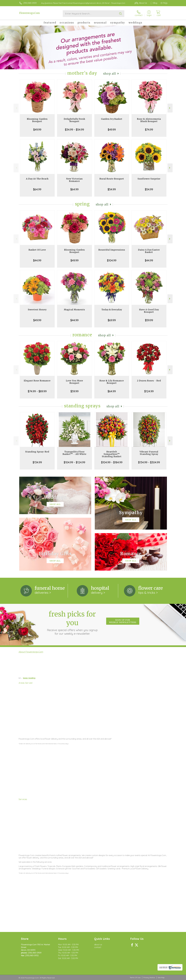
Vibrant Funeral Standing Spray (149, 453)
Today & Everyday (112, 310)
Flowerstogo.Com (30, 13)
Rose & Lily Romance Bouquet (112, 382)
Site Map (161, 978)
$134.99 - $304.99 (149, 462)
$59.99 (149, 320)
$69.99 (112, 320)
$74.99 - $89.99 (37, 391)
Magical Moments (74, 310)
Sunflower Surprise (149, 179)
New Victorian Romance (74, 180)
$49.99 (37, 130)
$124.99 (149, 391)
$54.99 (112, 189)
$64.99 (37, 189)
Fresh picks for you (72, 623)
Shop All (110, 74)
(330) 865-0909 (30, 3)
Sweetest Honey (37, 310)
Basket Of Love (37, 250)
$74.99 (149, 130)
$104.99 (112, 260)
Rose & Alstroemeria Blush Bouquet (149, 120)
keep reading (29, 678)
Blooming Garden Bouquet (37, 120)
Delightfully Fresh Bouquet (74, 120)
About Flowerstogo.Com (31, 652)
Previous (16, 108)
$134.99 (37, 462)
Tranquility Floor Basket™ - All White (74, 453)
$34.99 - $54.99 (74, 130)
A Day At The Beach (37, 179)
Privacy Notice (149, 978)
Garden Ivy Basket (112, 119)
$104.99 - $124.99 (74, 462)
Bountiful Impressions (112, 250)
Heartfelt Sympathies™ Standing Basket (112, 454)
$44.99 (37, 260)
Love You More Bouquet (74, 382)
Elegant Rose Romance (37, 381)
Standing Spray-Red (37, 452)
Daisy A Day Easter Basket (149, 251)
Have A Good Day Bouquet (149, 311)
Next (170, 108)
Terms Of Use (135, 978)
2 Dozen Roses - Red (149, 381)
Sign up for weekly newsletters (123, 621)
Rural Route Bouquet (112, 179)
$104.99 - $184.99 (112, 462)
